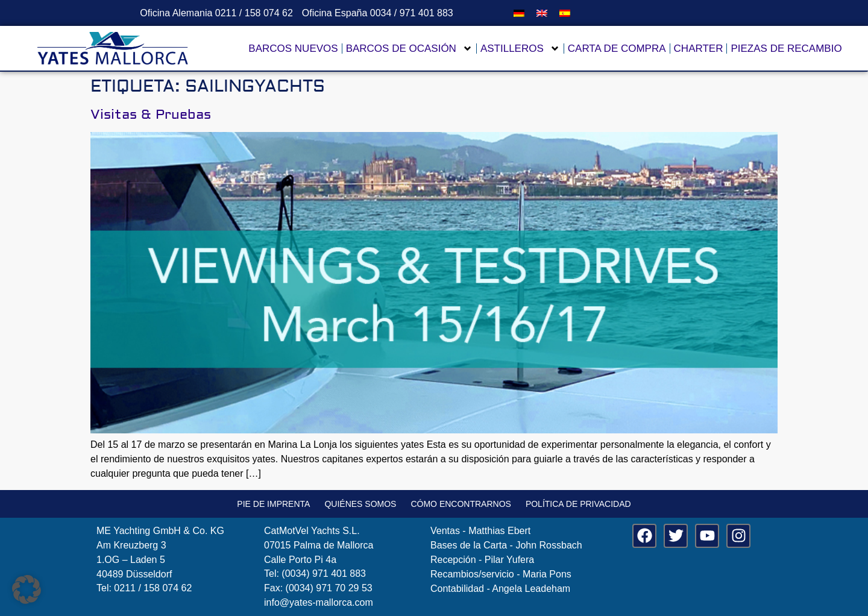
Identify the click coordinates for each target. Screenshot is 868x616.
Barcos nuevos (293, 49)
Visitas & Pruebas (151, 115)
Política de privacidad (578, 504)
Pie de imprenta (273, 504)
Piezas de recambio (786, 49)
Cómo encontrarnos (461, 504)
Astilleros (520, 49)
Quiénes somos (360, 504)
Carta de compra (617, 49)
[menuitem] (519, 13)
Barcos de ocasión (409, 49)
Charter (699, 49)
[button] (27, 589)
